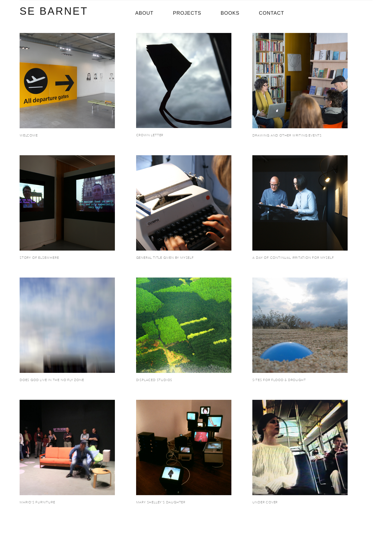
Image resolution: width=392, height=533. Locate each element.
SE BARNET (54, 11)
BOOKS (230, 13)
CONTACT (272, 13)
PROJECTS (187, 13)
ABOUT (144, 13)
